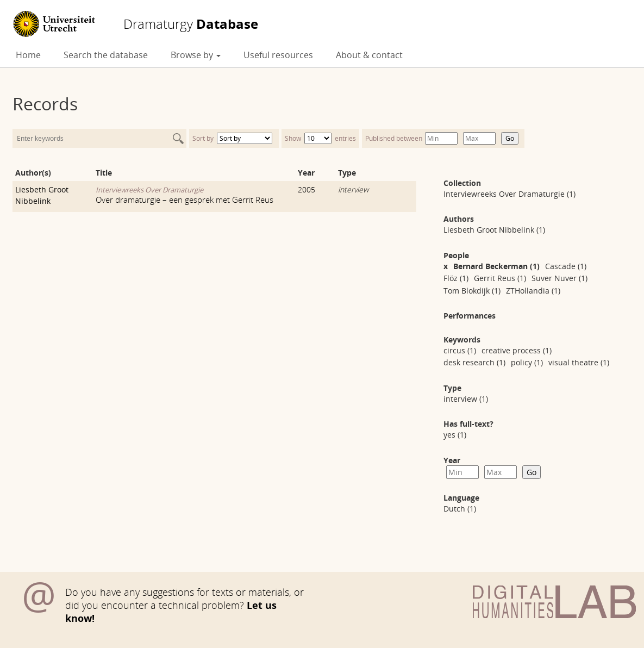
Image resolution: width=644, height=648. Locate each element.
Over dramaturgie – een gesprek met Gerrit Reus (185, 200)
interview (353, 189)
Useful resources (278, 55)
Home (28, 55)
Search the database (106, 55)
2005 (307, 189)
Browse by (196, 55)
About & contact (369, 55)
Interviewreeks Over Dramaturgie (149, 190)
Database (191, 24)
